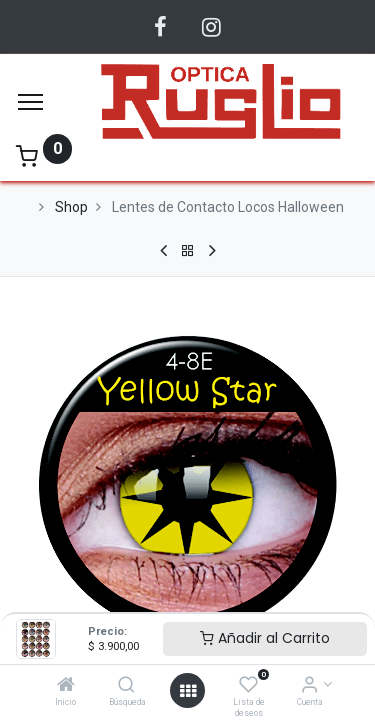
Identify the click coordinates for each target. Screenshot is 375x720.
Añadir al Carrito (265, 638)
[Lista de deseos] (248, 686)
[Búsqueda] (126, 686)
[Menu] (30, 102)
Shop (71, 207)
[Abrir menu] (188, 691)
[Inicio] (66, 686)
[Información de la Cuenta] (309, 686)
